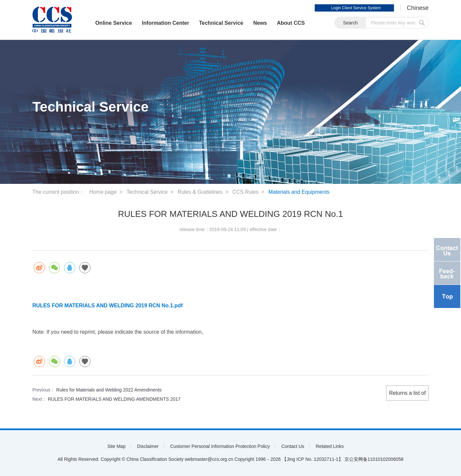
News (260, 23)
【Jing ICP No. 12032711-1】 (313, 459)
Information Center (166, 23)
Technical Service (221, 23)
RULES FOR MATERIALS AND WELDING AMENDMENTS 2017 (114, 399)
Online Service (113, 23)
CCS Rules (246, 192)
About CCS (291, 23)
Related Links (330, 446)
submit (422, 23)
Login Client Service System (356, 8)
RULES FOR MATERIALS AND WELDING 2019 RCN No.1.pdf (107, 306)
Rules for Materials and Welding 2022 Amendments (109, 390)
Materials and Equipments (299, 192)
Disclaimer (148, 446)
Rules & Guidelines (200, 192)
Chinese (418, 8)
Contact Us (293, 446)
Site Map (116, 446)
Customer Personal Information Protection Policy (220, 446)
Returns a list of (407, 393)
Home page (103, 192)
